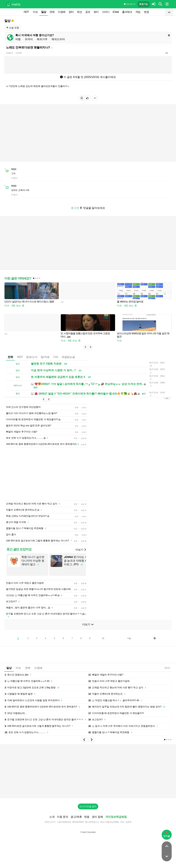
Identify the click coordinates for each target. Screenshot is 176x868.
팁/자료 (45, 357)
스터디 (106, 12)
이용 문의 (63, 817)
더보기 (81, 550)
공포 (88, 12)
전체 (10, 357)
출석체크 (127, 12)
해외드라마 (58, 39)
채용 (87, 817)
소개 (52, 817)
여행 (18, 39)
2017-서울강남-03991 (110, 822)
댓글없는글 (68, 357)
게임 (138, 12)
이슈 (35, 12)
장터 (71, 12)
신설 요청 (13, 28)
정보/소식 (32, 357)
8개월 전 (9, 53)
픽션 (79, 12)
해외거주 (42, 39)
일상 (44, 12)
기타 (56, 357)
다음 (129, 638)
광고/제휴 (76, 817)
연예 (52, 12)
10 (103, 638)
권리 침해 (97, 817)
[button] (85, 347)
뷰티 (96, 12)
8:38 (167, 668)
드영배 (62, 12)
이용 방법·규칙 (130, 4)
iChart (116, 12)
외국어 (29, 39)
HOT (26, 12)
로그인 (75, 208)
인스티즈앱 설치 (88, 806)
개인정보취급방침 (116, 817)
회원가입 (144, 4)
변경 (146, 12)
